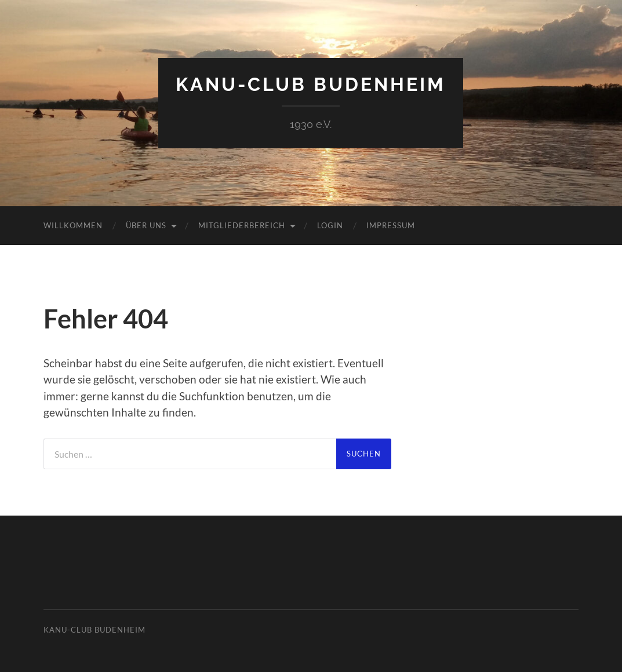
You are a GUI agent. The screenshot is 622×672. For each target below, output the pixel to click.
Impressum (391, 225)
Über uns (146, 225)
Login (330, 225)
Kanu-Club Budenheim (311, 84)
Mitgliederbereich (242, 225)
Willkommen (73, 225)
